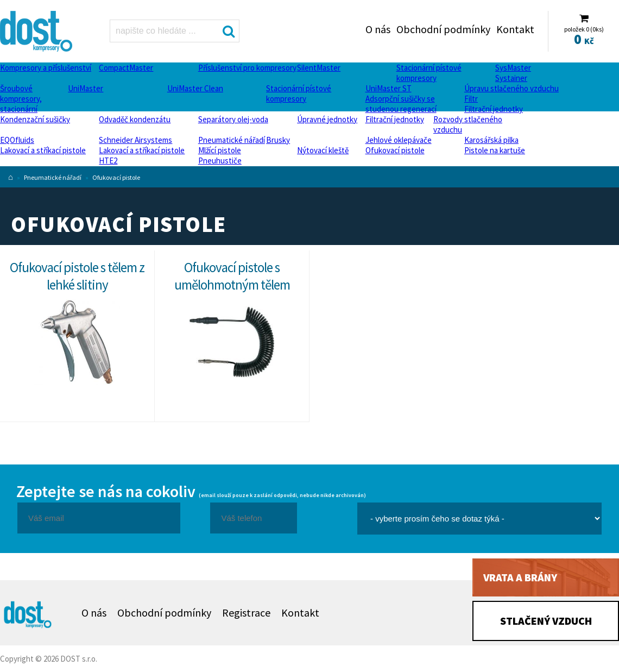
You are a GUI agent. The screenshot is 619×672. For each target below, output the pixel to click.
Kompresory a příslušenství (46, 68)
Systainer (511, 78)
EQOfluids (17, 140)
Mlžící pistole (220, 150)
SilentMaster (319, 68)
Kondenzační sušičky (35, 119)
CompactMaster (126, 68)
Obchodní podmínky (443, 29)
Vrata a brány (520, 577)
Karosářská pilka (491, 140)
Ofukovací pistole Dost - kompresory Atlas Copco (38, 31)
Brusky (278, 140)
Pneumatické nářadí (232, 140)
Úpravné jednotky (327, 119)
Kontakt (515, 29)
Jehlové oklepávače (399, 140)
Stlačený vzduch (546, 621)
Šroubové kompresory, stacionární (21, 99)
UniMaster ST (389, 88)
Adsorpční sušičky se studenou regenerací (401, 104)
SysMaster (513, 68)
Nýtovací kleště (323, 150)
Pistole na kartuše (495, 150)
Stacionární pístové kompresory (429, 73)
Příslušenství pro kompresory (247, 68)
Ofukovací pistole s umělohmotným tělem (232, 276)
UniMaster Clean (195, 88)
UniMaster (86, 88)
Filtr (471, 99)
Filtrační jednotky (494, 109)
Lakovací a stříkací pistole (43, 150)
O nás (378, 29)
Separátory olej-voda (233, 119)
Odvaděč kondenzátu (135, 119)
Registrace (246, 613)
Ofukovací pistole (395, 150)
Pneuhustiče (220, 161)
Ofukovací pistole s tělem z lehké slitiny (77, 276)
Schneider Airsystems (135, 140)
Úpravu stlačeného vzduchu (511, 88)
